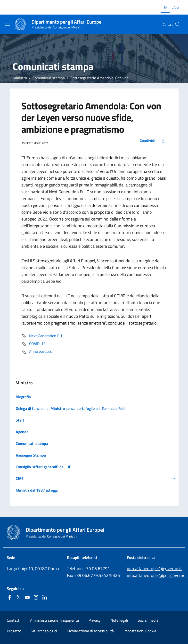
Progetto (14, 631)
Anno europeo (37, 352)
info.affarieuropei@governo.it (154, 569)
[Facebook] (10, 598)
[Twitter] (18, 598)
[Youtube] (27, 598)
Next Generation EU (42, 336)
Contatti (14, 620)
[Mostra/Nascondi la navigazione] (8, 24)
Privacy (95, 620)
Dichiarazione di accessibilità (90, 631)
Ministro (20, 78)
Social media (148, 620)
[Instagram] (36, 598)
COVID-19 (33, 344)
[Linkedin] (45, 598)
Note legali (119, 620)
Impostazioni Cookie (140, 631)
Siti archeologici (44, 631)
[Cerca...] (178, 24)
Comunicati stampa (49, 78)
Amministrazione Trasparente (54, 620)
